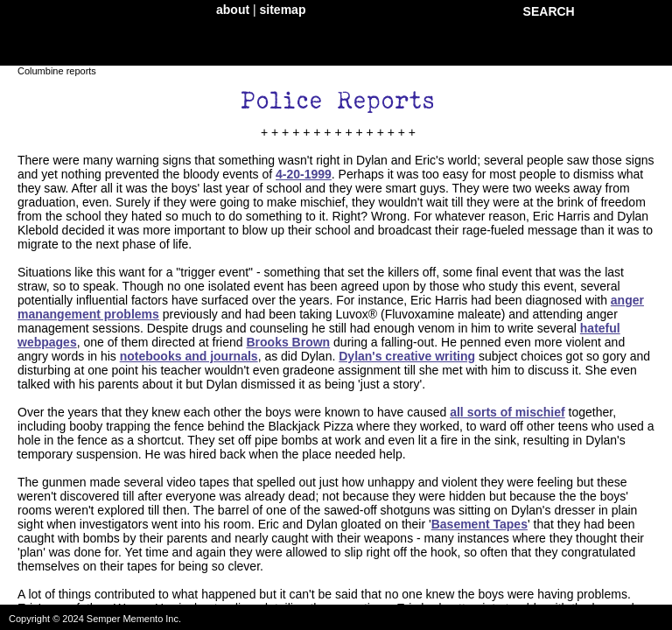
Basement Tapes (479, 524)
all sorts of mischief (507, 412)
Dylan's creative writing (407, 356)
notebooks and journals (189, 356)
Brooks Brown (288, 342)
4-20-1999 (304, 174)
